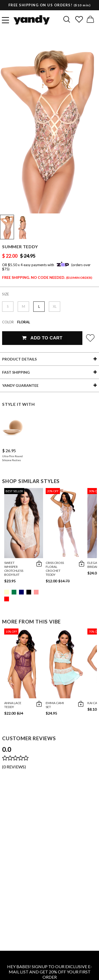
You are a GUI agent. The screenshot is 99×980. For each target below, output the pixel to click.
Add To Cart (42, 338)
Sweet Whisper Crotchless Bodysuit (14, 569)
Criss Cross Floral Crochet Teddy (55, 569)
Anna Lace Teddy (13, 705)
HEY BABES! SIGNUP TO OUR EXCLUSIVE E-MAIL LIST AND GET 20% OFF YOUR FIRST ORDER (49, 972)
